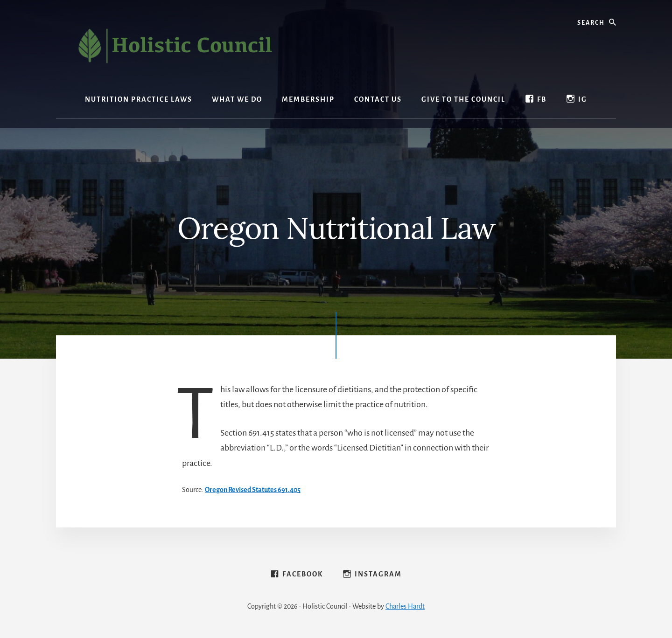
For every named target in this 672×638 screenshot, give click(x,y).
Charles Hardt (405, 606)
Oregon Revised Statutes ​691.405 (253, 490)
